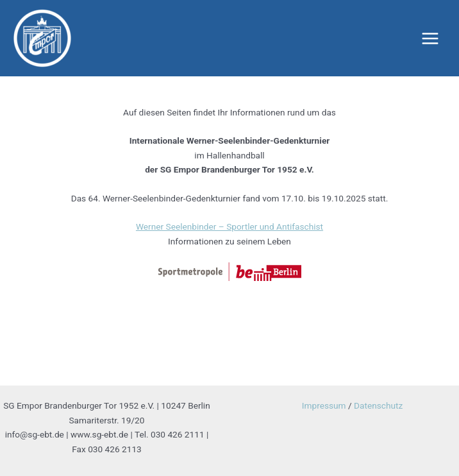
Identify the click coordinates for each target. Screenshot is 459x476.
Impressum (324, 405)
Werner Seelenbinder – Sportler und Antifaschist (229, 226)
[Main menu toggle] (430, 38)
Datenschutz (378, 405)
